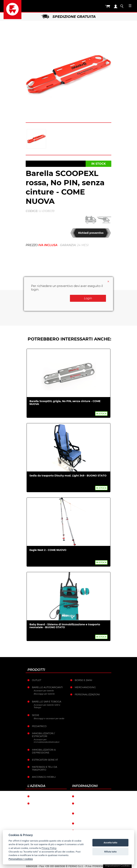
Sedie (36, 715)
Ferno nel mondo (44, 796)
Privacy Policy (49, 848)
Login (88, 298)
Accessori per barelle (44, 691)
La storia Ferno (43, 803)
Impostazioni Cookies (117, 866)
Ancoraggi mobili (44, 777)
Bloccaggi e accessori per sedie (49, 718)
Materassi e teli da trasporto (45, 768)
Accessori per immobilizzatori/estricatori (47, 741)
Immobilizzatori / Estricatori (43, 735)
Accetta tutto (110, 843)
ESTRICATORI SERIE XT (45, 760)
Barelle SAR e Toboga (47, 702)
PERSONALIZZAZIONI (87, 694)
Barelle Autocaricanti (47, 687)
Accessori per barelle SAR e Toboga (47, 706)
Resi (79, 823)
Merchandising (85, 687)
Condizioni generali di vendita (92, 805)
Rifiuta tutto (111, 852)
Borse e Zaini (83, 680)
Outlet (37, 680)
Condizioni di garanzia (92, 796)
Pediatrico (39, 726)
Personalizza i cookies (21, 859)
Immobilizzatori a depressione (44, 751)
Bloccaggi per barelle (44, 694)
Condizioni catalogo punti (91, 815)
